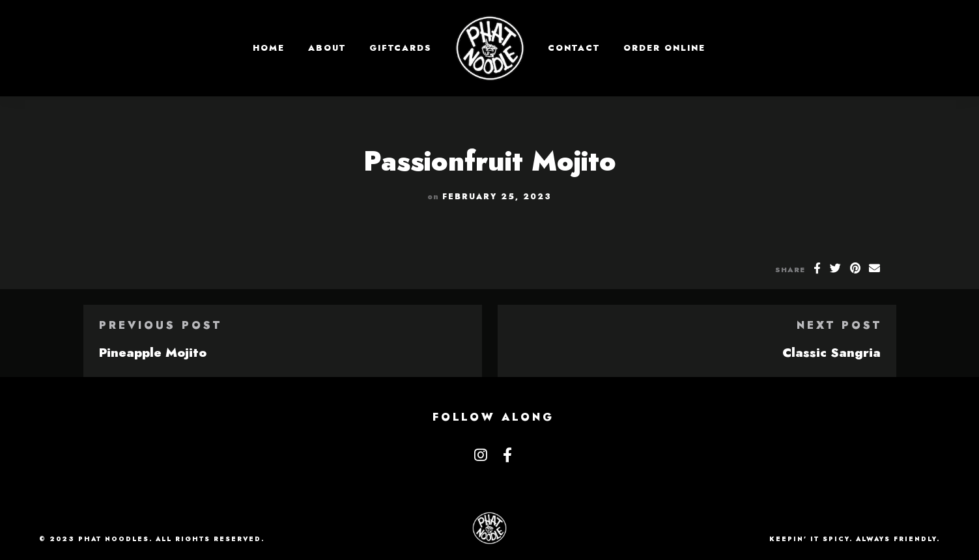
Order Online (664, 48)
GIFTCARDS (401, 48)
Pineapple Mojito (153, 352)
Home (269, 48)
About (327, 48)
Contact (574, 48)
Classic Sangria (831, 352)
